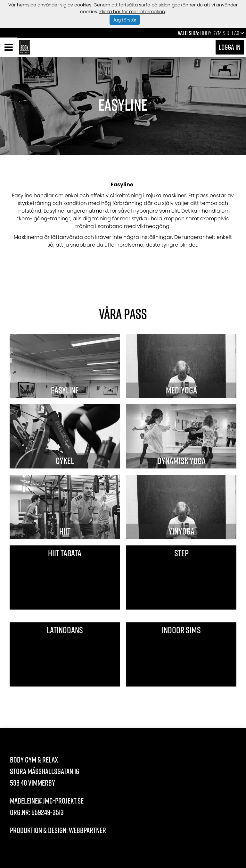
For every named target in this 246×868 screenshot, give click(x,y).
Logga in (230, 47)
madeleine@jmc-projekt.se (47, 801)
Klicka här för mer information (132, 12)
